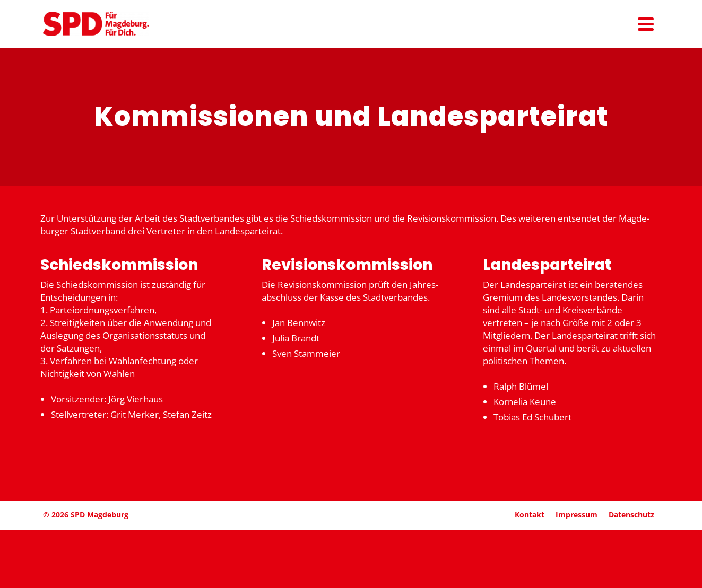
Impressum (577, 515)
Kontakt (530, 515)
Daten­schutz (631, 515)
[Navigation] (646, 24)
